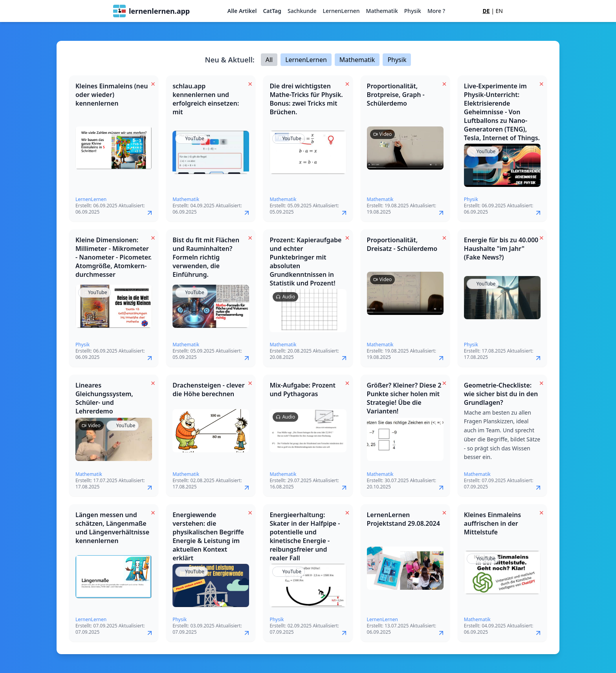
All (269, 60)
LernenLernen (341, 11)
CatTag (272, 11)
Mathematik (382, 11)
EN (499, 11)
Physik (413, 11)
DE (486, 11)
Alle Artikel (242, 11)
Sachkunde (302, 11)
